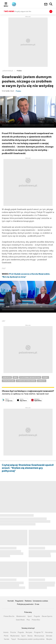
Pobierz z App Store (28, 400)
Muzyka (49, 639)
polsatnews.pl (8, 71)
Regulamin (19, 601)
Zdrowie (49, 636)
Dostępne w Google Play (14, 400)
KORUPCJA (7, 377)
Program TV (39, 632)
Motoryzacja (39, 636)
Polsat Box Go (9, 616)
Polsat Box (36, 620)
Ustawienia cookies (40, 601)
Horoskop (49, 632)
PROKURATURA (9, 381)
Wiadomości (21, 616)
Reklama (28, 601)
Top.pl (13, 639)
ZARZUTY (42, 381)
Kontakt (11, 601)
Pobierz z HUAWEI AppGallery (42, 400)
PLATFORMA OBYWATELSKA (30, 377)
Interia (6, 632)
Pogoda (37, 616)
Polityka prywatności (25, 604)
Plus (28, 620)
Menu (6, 6)
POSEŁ (45, 377)
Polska (19, 71)
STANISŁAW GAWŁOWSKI (26, 381)
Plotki (6, 636)
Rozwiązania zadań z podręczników (31, 639)
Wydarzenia (15, 636)
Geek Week (20, 620)
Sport (30, 616)
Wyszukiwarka (51, 4)
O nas (37, 604)
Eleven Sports (47, 616)
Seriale (7, 639)
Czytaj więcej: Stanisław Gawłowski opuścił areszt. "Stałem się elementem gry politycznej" (28, 468)
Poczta (13, 632)
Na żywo (29, 632)
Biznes (30, 636)
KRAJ (15, 377)
